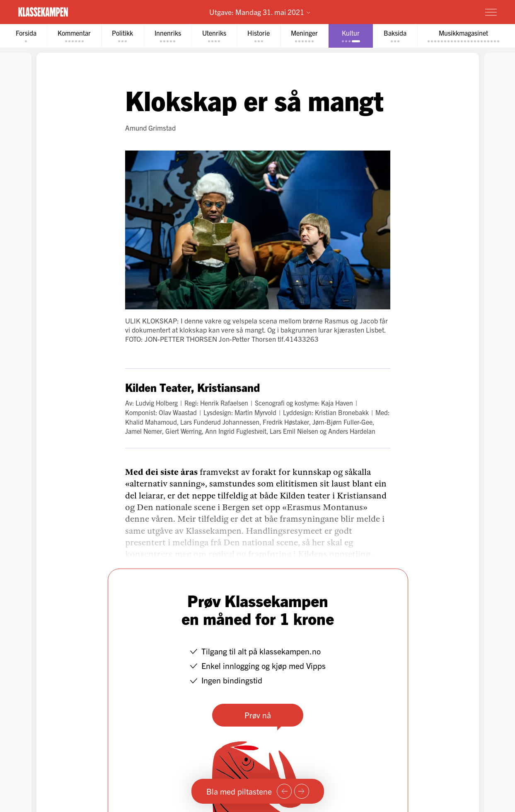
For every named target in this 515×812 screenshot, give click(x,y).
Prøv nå (258, 715)
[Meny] (491, 12)
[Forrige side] (284, 791)
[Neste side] (302, 791)
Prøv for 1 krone (442, 12)
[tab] (25, 36)
